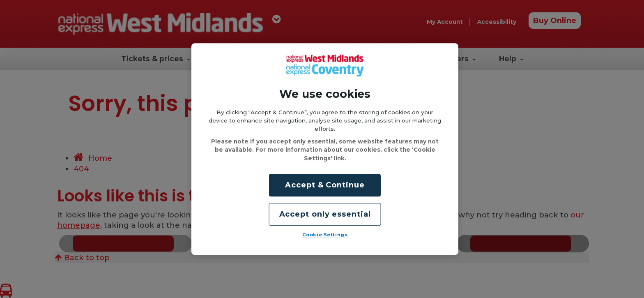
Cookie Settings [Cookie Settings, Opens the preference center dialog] (325, 235)
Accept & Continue (325, 185)
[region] (325, 149)
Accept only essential (325, 214)
